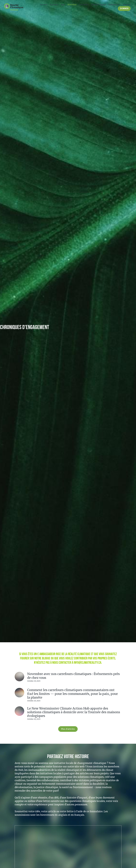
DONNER (124, 9)
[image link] (14, 7)
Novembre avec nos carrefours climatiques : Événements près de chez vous (73, 676)
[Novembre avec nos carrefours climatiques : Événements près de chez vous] (19, 677)
